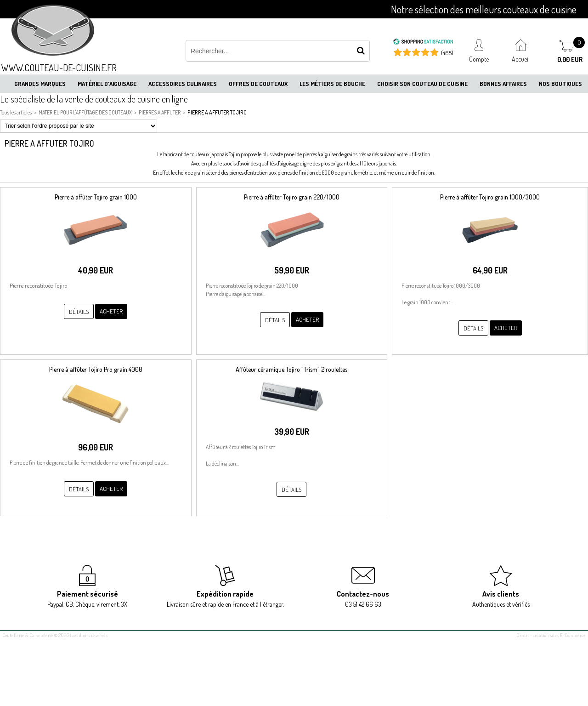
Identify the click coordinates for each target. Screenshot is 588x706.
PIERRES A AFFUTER (160, 112)
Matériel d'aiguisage (107, 84)
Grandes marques (40, 84)
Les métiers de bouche (332, 84)
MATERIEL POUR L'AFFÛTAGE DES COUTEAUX (85, 112)
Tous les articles (16, 112)
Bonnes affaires (503, 84)
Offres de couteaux (258, 84)
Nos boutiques (560, 84)
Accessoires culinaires (183, 84)
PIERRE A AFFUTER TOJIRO (217, 112)
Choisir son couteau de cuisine (422, 84)
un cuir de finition (414, 173)
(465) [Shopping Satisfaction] (447, 53)
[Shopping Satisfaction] (423, 43)
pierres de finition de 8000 (306, 173)
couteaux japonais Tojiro (214, 154)
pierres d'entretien (249, 173)
